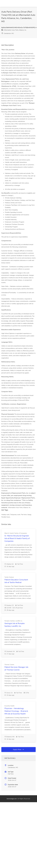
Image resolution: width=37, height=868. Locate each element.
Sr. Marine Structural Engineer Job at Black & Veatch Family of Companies (17, 538)
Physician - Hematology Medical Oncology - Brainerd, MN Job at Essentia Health (16, 711)
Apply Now (18, 749)
